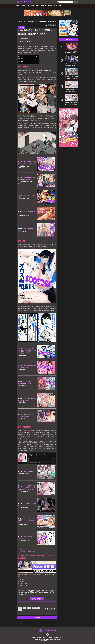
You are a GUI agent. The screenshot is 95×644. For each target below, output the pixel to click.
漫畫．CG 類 (21, 60)
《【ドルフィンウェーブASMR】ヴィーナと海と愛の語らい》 (27, 521)
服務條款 (33, 638)
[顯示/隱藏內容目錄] (37, 57)
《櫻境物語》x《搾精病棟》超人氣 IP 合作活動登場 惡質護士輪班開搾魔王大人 (71, 103)
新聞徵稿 (50, 638)
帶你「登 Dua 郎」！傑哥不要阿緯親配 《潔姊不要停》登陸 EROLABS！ (71, 78)
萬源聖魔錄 (57, 6)
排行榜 (31, 70)
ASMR (36, 430)
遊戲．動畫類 (21, 59)
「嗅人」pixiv (23, 549)
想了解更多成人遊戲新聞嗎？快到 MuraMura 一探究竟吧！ (29, 63)
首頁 (19, 21)
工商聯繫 (56, 638)
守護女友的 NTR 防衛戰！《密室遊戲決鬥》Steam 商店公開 (71, 65)
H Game (53, 70)
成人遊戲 (33, 574)
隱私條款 (39, 638)
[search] (66, 2)
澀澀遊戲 (50, 6)
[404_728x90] (47, 16)
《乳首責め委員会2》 (29, 471)
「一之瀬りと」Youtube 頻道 (27, 551)
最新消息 (17, 6)
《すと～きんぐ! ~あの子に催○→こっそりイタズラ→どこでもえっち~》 (27, 163)
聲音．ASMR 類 (22, 61)
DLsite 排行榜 (52, 47)
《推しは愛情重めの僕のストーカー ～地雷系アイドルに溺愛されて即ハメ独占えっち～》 (27, 488)
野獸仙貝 (23, 41)
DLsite (27, 430)
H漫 (33, 608)
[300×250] (69, 36)
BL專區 (37, 6)
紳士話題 (24, 6)
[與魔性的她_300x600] (69, 146)
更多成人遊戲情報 (37, 599)
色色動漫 (28, 21)
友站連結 (62, 638)
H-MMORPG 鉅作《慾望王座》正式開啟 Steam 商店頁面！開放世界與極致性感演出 (71, 52)
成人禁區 (31, 6)
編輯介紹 (45, 638)
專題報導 (44, 6)
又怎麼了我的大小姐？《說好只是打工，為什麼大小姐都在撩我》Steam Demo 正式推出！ (71, 91)
